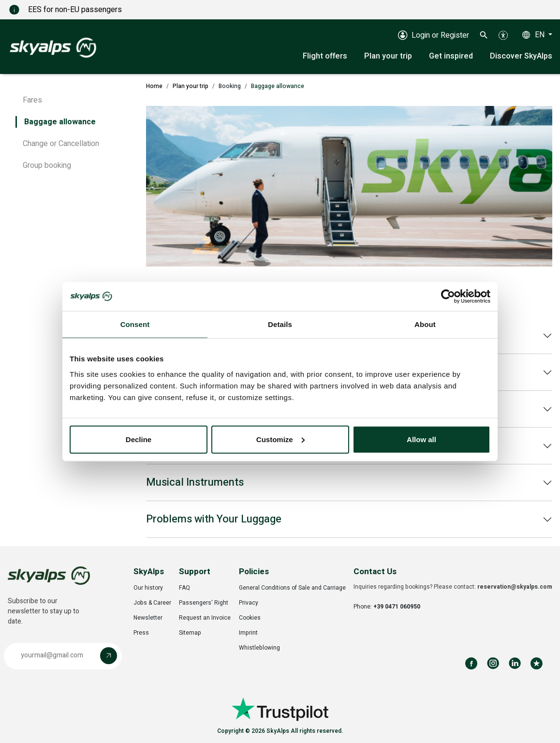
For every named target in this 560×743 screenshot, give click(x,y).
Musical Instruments (195, 482)
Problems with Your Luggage (214, 519)
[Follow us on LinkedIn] (515, 663)
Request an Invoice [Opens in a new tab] (205, 618)
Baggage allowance (60, 122)
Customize (280, 439)
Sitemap (190, 633)
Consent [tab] (135, 324)
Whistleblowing (259, 648)
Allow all (421, 439)
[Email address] (54, 656)
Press (141, 633)
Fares (32, 100)
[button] (484, 35)
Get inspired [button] (451, 56)
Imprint (248, 633)
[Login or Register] (434, 35)
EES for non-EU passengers (75, 10)
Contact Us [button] (375, 572)
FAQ (184, 588)
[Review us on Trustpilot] (537, 663)
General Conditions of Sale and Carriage (292, 588)
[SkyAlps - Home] (53, 47)
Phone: (387, 607)
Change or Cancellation (61, 144)
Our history (148, 588)
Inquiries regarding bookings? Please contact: (453, 587)
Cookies (250, 618)
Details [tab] (280, 324)
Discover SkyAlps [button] (521, 56)
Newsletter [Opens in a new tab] (148, 618)
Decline (139, 439)
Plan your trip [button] (388, 56)
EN (541, 35)
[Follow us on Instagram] (493, 663)
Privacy (249, 603)
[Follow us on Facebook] (471, 663)
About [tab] (425, 324)
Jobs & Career (152, 603)
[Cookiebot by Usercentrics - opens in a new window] (448, 297)
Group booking (47, 165)
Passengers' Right (204, 603)
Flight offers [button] (325, 56)
